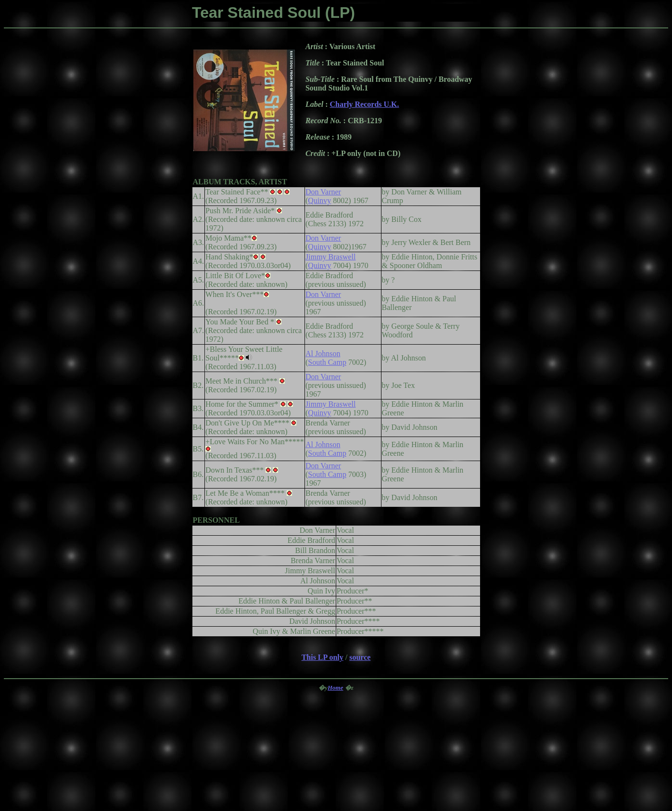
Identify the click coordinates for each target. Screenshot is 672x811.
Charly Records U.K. (365, 104)
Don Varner (323, 192)
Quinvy (319, 200)
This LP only (323, 657)
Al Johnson (323, 354)
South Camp (327, 362)
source (360, 657)
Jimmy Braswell (330, 257)
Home (336, 688)
